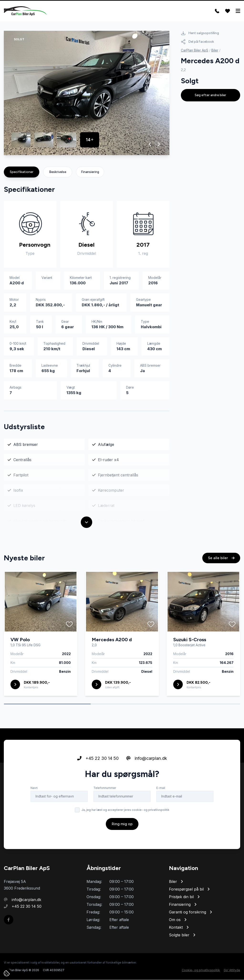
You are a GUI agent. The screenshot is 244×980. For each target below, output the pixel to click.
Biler (215, 50)
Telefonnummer (105, 788)
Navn (34, 788)
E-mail (161, 788)
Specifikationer (22, 172)
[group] (87, 93)
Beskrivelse (58, 172)
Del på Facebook (197, 42)
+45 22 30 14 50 (98, 758)
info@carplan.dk (147, 758)
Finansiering (90, 172)
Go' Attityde (232, 970)
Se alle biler (221, 558)
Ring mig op (122, 824)
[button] (150, 144)
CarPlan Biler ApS (195, 50)
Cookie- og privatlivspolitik (201, 970)
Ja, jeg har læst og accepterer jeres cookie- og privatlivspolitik (125, 810)
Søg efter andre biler (210, 95)
